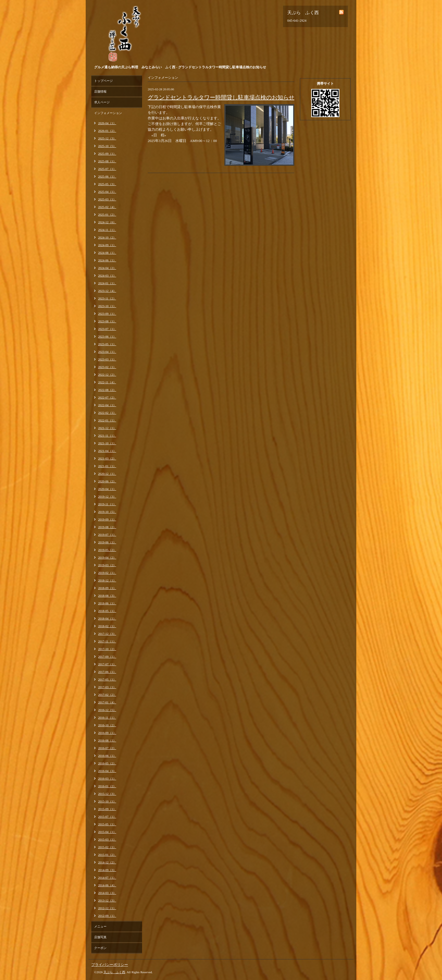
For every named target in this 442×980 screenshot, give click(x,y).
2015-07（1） (107, 817)
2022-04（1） (107, 405)
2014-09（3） (107, 870)
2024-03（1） (107, 275)
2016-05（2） (107, 763)
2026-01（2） (107, 131)
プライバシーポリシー (110, 965)
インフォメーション (108, 113)
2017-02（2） (107, 695)
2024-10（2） (107, 237)
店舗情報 (100, 91)
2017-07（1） (107, 664)
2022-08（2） (107, 390)
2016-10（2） (107, 725)
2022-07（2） (107, 397)
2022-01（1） (107, 420)
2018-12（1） (107, 580)
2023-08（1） (107, 321)
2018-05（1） (107, 611)
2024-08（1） (107, 253)
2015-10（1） (107, 801)
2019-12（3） (107, 496)
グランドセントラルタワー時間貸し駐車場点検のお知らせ (221, 97)
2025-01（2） (107, 215)
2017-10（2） (107, 649)
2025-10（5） (107, 146)
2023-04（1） (107, 352)
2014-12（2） (107, 862)
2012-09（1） (107, 916)
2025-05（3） (107, 184)
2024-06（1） (107, 260)
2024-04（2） (107, 268)
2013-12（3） (107, 900)
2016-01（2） (107, 786)
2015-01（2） (107, 855)
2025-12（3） (107, 138)
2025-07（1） (107, 169)
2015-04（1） (107, 832)
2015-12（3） (107, 794)
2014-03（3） (107, 893)
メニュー (100, 926)
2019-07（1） (107, 535)
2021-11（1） (107, 436)
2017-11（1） (107, 641)
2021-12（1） (107, 428)
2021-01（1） (107, 466)
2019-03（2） (107, 565)
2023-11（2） (107, 298)
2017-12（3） (107, 634)
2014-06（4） (107, 885)
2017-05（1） (107, 679)
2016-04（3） (107, 771)
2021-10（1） (107, 443)
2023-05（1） (107, 344)
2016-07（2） (107, 748)
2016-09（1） (107, 733)
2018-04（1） (107, 618)
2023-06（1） (107, 336)
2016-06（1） (107, 756)
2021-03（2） (107, 458)
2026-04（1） (107, 123)
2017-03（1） (107, 687)
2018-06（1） (107, 603)
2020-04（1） (107, 489)
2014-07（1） (107, 878)
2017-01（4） (107, 702)
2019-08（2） (107, 527)
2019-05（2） (107, 550)
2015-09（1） (107, 809)
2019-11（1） (107, 504)
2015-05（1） (107, 824)
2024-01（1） (107, 283)
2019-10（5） (107, 512)
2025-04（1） (107, 192)
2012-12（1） (107, 908)
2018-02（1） (107, 626)
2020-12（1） (107, 474)
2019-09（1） (107, 519)
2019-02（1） (107, 573)
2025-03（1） (107, 199)
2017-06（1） (107, 672)
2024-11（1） (107, 230)
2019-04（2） (107, 557)
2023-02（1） (107, 367)
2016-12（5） (107, 710)
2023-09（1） (107, 314)
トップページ (103, 81)
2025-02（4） (107, 207)
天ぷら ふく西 (114, 972)
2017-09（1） (107, 657)
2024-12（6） (107, 222)
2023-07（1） (107, 329)
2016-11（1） (107, 718)
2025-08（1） (107, 161)
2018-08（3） (107, 596)
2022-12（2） (107, 375)
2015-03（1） (107, 839)
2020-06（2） (107, 481)
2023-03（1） (107, 359)
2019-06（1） (107, 542)
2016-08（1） (107, 740)
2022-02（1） (107, 413)
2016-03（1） (107, 778)
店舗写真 (100, 937)
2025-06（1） (107, 176)
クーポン (100, 948)
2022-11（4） (107, 382)
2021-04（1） (107, 451)
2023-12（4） (107, 291)
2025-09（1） (107, 154)
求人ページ (102, 102)
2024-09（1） (107, 245)
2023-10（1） (107, 306)
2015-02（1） (107, 847)
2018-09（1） (107, 588)
